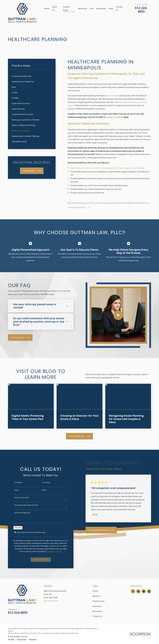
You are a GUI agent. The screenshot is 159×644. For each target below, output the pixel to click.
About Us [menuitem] (55, 8)
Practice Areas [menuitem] (66, 8)
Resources (97, 606)
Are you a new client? (19, 498)
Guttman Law (112, 96)
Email (41, 490)
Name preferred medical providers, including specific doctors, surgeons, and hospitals (107, 168)
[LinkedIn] (138, 591)
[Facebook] (133, 591)
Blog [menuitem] (111, 8)
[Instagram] (149, 591)
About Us (97, 596)
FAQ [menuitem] (92, 8)
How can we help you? (19, 513)
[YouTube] (144, 591)
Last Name (43, 483)
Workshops (97, 611)
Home (95, 591)
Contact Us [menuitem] (119, 8)
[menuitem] (32, 76)
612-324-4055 (141, 10)
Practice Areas (99, 601)
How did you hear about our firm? (23, 505)
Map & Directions (51, 601)
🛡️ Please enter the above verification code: (27, 532)
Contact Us (97, 616)
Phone (13, 490)
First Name (15, 483)
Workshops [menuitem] (101, 8)
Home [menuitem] (46, 8)
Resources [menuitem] (82, 8)
